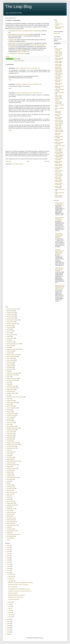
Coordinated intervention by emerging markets (20, 31)
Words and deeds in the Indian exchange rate (59, 219)
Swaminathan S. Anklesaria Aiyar (17, 43)
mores (8, 481)
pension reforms (11, 360)
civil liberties (10, 457)
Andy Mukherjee (38, 31)
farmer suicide (10, 501)
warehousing (10, 514)
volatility (9, 467)
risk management (11, 426)
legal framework (11, 390)
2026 (8, 545)
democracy (9, 331)
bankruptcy (9, 364)
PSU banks (9, 421)
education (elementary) (12, 443)
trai (7, 540)
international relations (12, 402)
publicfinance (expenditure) (13, 349)
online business (10, 512)
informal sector (10, 423)
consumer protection (12, 380)
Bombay (9, 404)
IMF (8, 483)
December (11, 574)
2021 (8, 556)
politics (8, 377)
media (8, 456)
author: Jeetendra (59, 108)
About (57, 22)
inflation (9, 336)
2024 (8, 550)
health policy (10, 391)
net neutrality (10, 538)
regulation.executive (12, 505)
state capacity (10, 417)
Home (28, 161)
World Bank (9, 490)
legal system (10, 311)
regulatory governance (12, 379)
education (9, 441)
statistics (9, 533)
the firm (9, 333)
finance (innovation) (11, 388)
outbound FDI (10, 487)
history (8, 399)
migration (9, 472)
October (10, 579)
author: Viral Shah (59, 193)
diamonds (9, 516)
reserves (9, 454)
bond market (10, 346)
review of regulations (12, 408)
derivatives (9, 325)
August (10, 602)
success (9, 498)
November (11, 577)
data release (10, 479)
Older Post (47, 161)
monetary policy (10, 313)
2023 (8, 552)
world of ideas (10, 358)
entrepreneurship (11, 446)
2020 (8, 558)
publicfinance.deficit (11, 375)
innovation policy (11, 489)
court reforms (10, 434)
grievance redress (11, 492)
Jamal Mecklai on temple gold (16, 54)
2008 (8, 628)
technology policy (11, 430)
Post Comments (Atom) (18, 164)
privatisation (10, 439)
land (8, 395)
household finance (11, 448)
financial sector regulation (13, 373)
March (10, 613)
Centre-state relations (12, 525)
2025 (8, 547)
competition (9, 368)
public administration (12, 357)
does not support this (23, 52)
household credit (11, 509)
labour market (10, 406)
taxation (9, 507)
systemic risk (10, 463)
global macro (10, 369)
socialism (9, 353)
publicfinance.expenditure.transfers (15, 397)
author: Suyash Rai (60, 189)
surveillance (10, 476)
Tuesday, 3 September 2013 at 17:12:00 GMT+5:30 (27, 68)
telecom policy (10, 523)
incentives (9, 412)
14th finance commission (13, 534)
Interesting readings (13, 593)
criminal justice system (12, 478)
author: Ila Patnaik (60, 105)
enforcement (10, 485)
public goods (10, 366)
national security (11, 503)
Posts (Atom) (57, 33)
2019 (8, 560)
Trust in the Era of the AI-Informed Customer (59, 269)
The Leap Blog (19, 7)
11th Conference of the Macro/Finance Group (19, 589)
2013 (8, 573)
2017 (8, 564)
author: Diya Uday (59, 93)
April (10, 611)
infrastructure (10, 362)
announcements (11, 316)
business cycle (10, 338)
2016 (8, 566)
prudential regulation (12, 465)
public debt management (13, 461)
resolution (9, 474)
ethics (8, 382)
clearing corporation (11, 468)
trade (8, 371)
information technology (12, 320)
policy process (10, 322)
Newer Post (9, 161)
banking (9, 329)
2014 (8, 571)
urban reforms (10, 432)
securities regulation (12, 324)
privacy (8, 424)
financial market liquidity (12, 355)
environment (10, 470)
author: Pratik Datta (60, 146)
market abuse (10, 529)
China (8, 347)
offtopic (8, 496)
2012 (8, 619)
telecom (9, 410)
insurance (9, 511)
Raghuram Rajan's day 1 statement (16, 595)
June (10, 606)
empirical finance (11, 415)
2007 (8, 630)
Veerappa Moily (12, 40)
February (11, 615)
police (8, 450)
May (10, 608)
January (10, 617)
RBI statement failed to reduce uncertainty (18, 585)
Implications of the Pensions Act (16, 597)
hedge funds (10, 494)
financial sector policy (12, 309)
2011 (8, 622)
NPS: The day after (13, 587)
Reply (10, 80)
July (9, 604)
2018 (8, 562)
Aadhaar (9, 500)
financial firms (10, 342)
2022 (8, 554)
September (11, 581)
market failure (10, 435)
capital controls (10, 314)
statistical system (11, 335)
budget (8, 527)
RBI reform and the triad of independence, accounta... (21, 583)
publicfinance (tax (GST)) (13, 445)
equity (8, 340)
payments (9, 419)
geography (9, 459)
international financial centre (13, 344)
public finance (10, 452)
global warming (10, 518)
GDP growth (10, 327)
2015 (8, 568)
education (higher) (11, 393)
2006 (8, 632)
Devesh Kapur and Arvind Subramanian (19, 34)
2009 (8, 626)
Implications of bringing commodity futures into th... (20, 591)
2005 (8, 634)
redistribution (10, 437)
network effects (10, 520)
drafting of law (10, 401)
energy (8, 384)
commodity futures (11, 413)
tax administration (11, 522)
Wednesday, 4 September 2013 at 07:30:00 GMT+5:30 (28, 93)
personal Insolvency (11, 531)
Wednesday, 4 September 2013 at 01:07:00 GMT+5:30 (28, 84)
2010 (8, 624)
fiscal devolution (11, 536)
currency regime (21, 61)
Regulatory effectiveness (13, 428)
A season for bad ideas (14, 599)
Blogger (41, 638)
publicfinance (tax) (11, 386)
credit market (10, 351)
